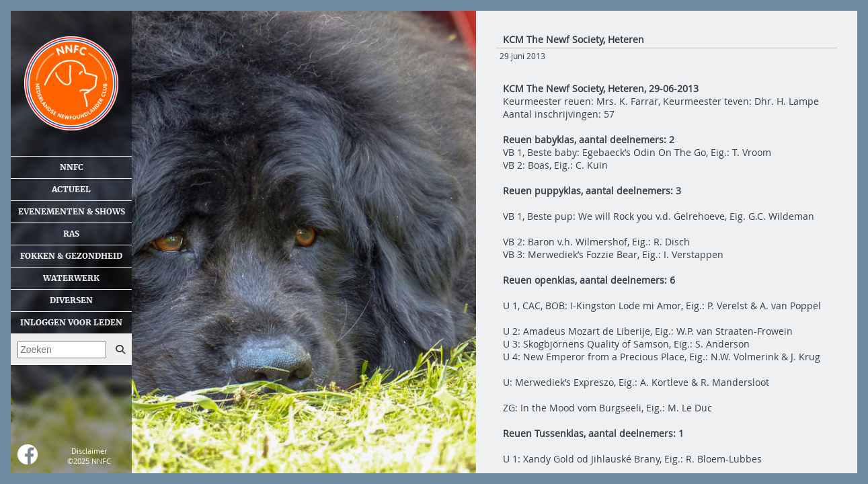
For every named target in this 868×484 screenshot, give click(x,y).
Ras (71, 234)
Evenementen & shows (72, 212)
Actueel (71, 190)
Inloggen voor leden (71, 323)
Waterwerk (71, 278)
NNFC (72, 167)
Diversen (71, 300)
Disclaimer (89, 451)
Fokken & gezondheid (71, 256)
